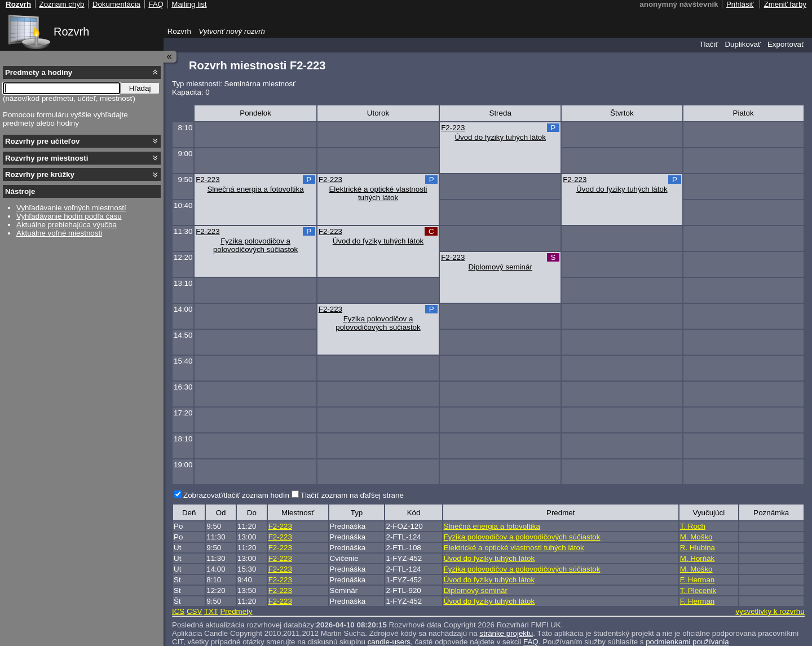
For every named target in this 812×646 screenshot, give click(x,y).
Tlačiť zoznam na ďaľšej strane (352, 495)
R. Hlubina (698, 548)
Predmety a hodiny (39, 72)
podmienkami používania (687, 642)
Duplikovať (743, 44)
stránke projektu (506, 633)
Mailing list (189, 4)
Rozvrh (71, 32)
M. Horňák (697, 558)
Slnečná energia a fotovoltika (255, 189)
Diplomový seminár (500, 267)
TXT (211, 611)
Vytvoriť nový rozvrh (232, 31)
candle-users (389, 642)
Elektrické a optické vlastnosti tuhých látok (378, 193)
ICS (178, 611)
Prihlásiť (740, 4)
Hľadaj (140, 88)
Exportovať (786, 44)
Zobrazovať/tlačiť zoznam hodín (236, 495)
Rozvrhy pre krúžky (40, 174)
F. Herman (697, 580)
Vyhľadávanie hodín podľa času (69, 216)
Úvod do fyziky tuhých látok (500, 137)
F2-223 (453, 128)
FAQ (531, 642)
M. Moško (696, 537)
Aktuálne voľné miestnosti (59, 233)
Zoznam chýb (61, 4)
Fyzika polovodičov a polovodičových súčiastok (255, 245)
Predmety (236, 611)
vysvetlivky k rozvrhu (770, 611)
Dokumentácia (116, 4)
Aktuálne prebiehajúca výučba (67, 225)
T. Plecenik (698, 590)
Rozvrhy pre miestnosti (47, 158)
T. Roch (693, 526)
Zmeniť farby (785, 4)
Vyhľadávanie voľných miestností (71, 208)
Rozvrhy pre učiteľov (43, 141)
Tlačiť (709, 44)
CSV (194, 611)
